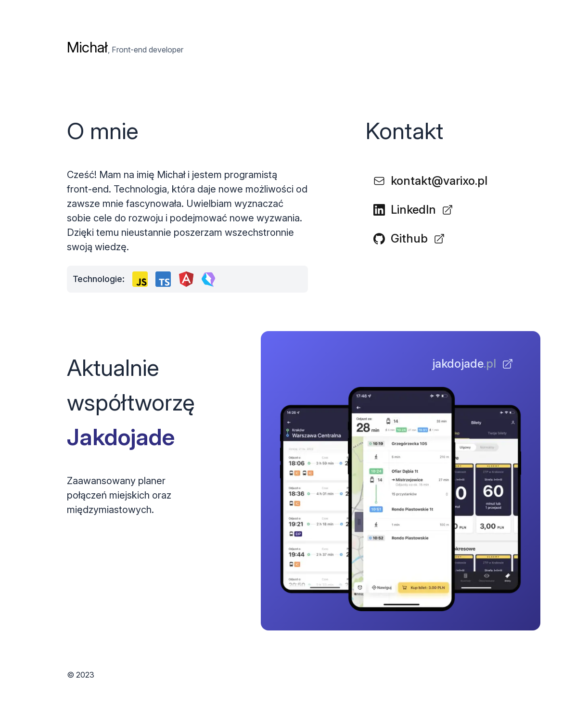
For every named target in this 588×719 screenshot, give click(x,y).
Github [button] (409, 238)
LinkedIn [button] (413, 210)
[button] (473, 364)
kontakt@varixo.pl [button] (430, 181)
